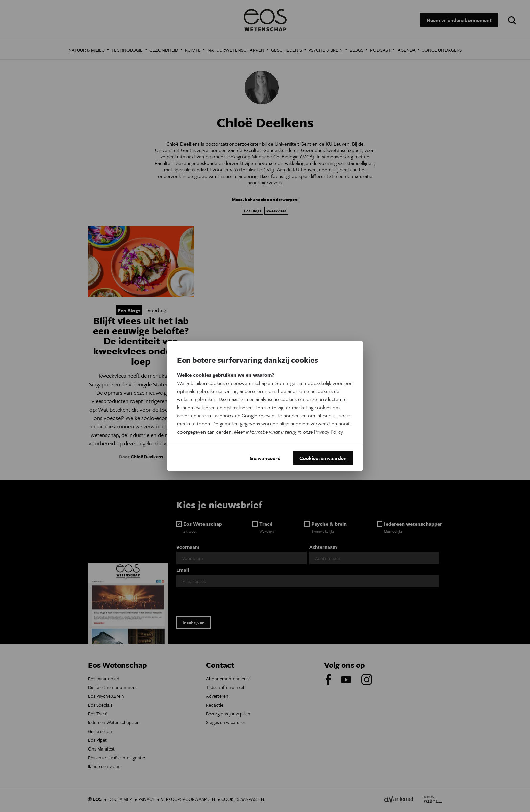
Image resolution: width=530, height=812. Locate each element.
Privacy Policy (328, 432)
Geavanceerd (265, 458)
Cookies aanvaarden (323, 458)
